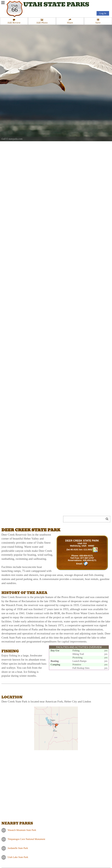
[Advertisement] (34, 508)
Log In (103, 13)
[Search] (85, 519)
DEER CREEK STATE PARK (82, 541)
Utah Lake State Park (18, 857)
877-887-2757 (87, 558)
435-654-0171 (86, 556)
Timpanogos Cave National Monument (26, 839)
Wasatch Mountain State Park (22, 830)
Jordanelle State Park (18, 848)
